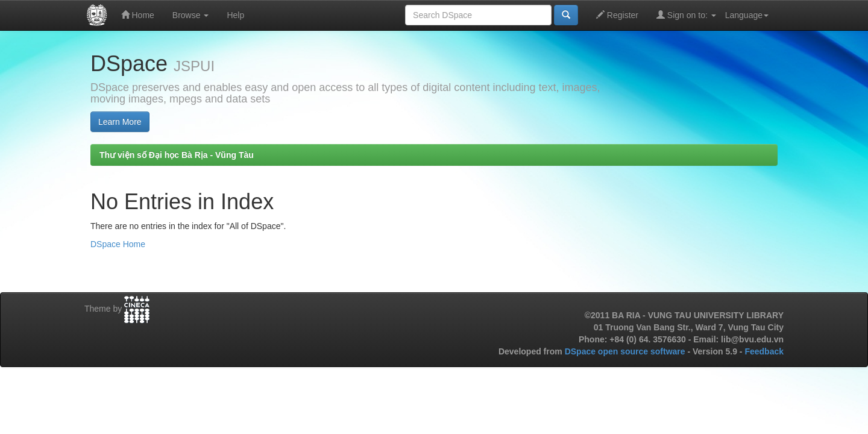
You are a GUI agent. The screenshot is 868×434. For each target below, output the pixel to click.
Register (617, 15)
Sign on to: (686, 15)
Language (747, 15)
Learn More (120, 122)
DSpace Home (118, 244)
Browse (191, 15)
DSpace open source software (626, 351)
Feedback (764, 351)
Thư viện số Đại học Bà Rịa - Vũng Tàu (177, 155)
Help (235, 15)
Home (138, 15)
